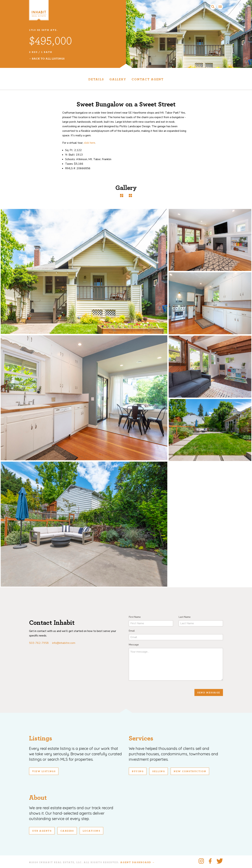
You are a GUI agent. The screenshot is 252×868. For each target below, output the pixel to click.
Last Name (185, 617)
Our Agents (42, 831)
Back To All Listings (48, 59)
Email (132, 631)
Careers (67, 831)
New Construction (190, 771)
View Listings (44, 771)
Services (141, 738)
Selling (159, 771)
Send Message (209, 693)
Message (134, 645)
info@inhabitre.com (64, 643)
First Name (135, 617)
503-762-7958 (39, 643)
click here (90, 143)
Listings (41, 738)
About (38, 798)
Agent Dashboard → (137, 862)
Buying (138, 771)
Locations (91, 831)
